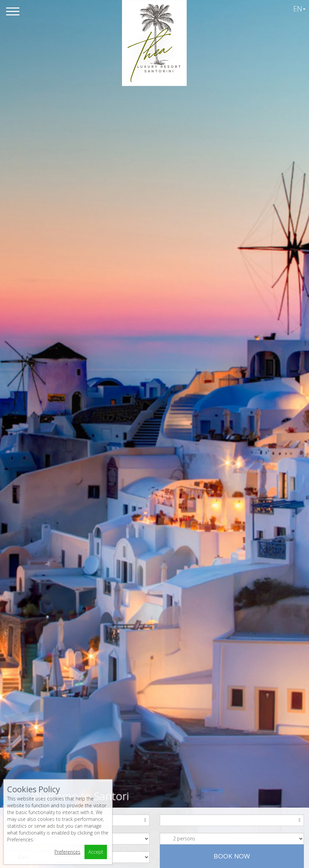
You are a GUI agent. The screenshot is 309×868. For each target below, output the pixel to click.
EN (299, 9)
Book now (232, 856)
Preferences (67, 852)
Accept (96, 852)
